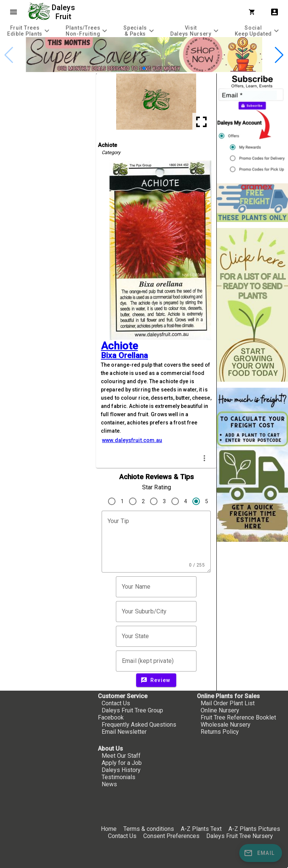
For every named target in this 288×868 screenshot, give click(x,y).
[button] (144, 68)
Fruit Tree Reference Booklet (238, 717)
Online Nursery (220, 710)
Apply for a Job (122, 763)
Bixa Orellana (124, 355)
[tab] (29, 31)
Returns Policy (220, 732)
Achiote (119, 346)
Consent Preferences (171, 836)
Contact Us (116, 703)
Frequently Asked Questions (139, 725)
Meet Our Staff (121, 756)
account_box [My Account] (274, 12)
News (109, 784)
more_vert (204, 458)
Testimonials (118, 777)
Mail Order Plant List (228, 703)
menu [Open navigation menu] (13, 12)
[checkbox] (48, 105)
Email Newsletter (124, 732)
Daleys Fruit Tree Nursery (240, 836)
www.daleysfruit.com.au (132, 440)
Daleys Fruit (64, 12)
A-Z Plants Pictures (254, 829)
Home (109, 829)
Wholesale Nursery (226, 725)
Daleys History (121, 770)
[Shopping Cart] (253, 12)
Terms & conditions (149, 829)
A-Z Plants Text (201, 829)
